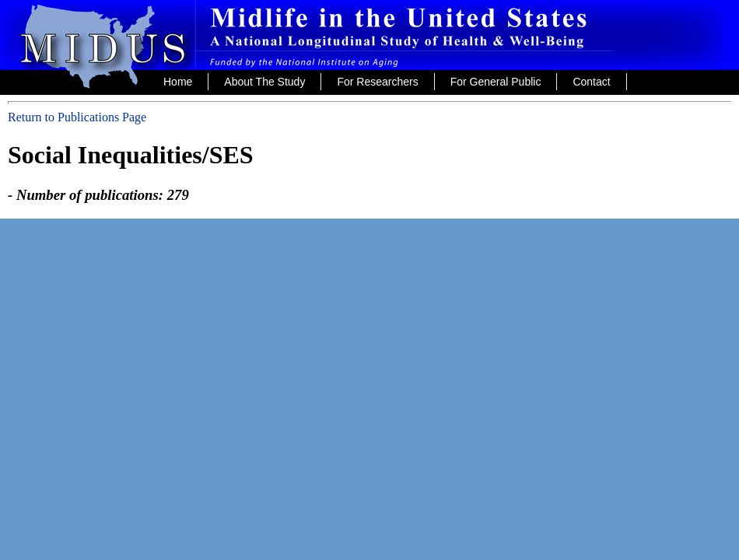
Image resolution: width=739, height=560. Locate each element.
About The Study (264, 82)
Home (178, 82)
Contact (591, 82)
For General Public (496, 82)
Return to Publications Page (77, 117)
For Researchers (377, 82)
